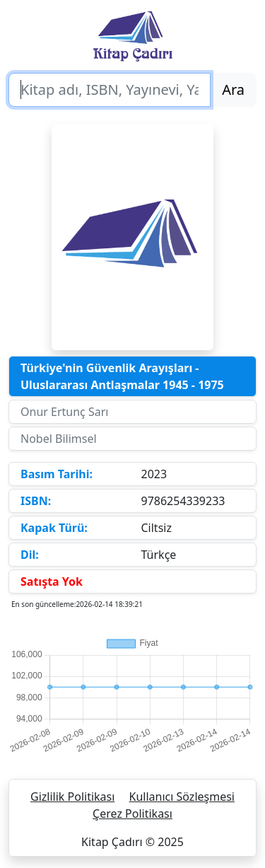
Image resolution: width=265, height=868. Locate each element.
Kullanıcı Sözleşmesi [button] (182, 797)
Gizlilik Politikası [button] (72, 797)
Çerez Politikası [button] (132, 814)
